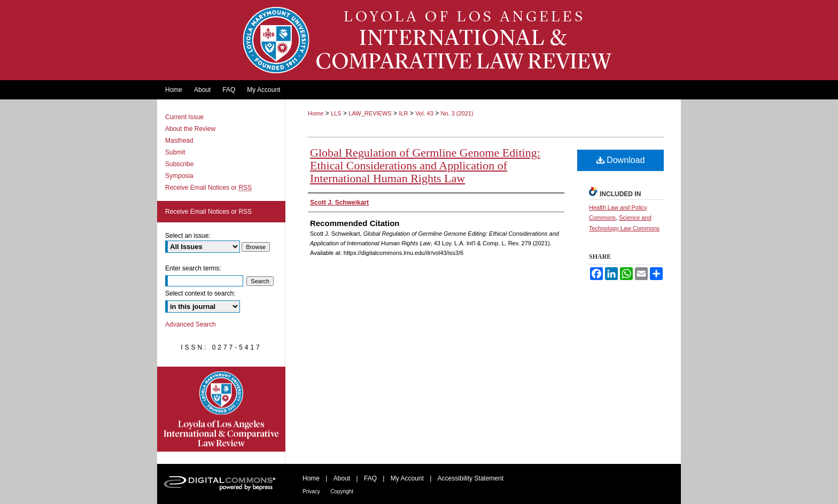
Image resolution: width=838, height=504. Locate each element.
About (342, 478)
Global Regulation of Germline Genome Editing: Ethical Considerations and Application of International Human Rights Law (425, 165)
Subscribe (179, 164)
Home (316, 113)
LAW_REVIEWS (370, 113)
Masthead (179, 141)
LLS (336, 113)
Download (621, 160)
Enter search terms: (193, 268)
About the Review (190, 129)
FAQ (370, 478)
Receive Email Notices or (208, 188)
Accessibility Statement (471, 478)
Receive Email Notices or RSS (208, 212)
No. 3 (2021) (457, 113)
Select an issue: (188, 236)
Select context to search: (200, 293)
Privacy (311, 491)
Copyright (342, 491)
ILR (403, 113)
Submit (175, 152)
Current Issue (184, 117)
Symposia (179, 176)
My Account (407, 478)
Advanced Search (191, 324)
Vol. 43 (424, 113)
